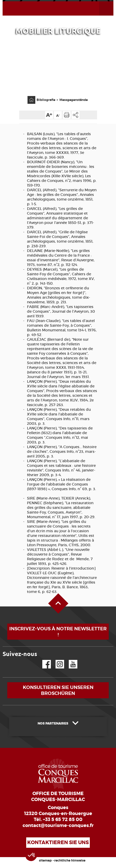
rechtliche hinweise (70, 860)
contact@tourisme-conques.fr (58, 825)
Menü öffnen (100, 1)
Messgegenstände (74, 100)
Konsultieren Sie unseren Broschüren (58, 690)
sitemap (45, 860)
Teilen (76, 115)
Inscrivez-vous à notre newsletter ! (58, 632)
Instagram (56, 660)
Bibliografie (46, 100)
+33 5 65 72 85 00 (63, 819)
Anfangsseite (29, 96)
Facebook (43, 660)
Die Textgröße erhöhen (49, 115)
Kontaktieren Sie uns (58, 842)
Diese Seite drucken (67, 115)
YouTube (70, 660)
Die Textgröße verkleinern (58, 115)
